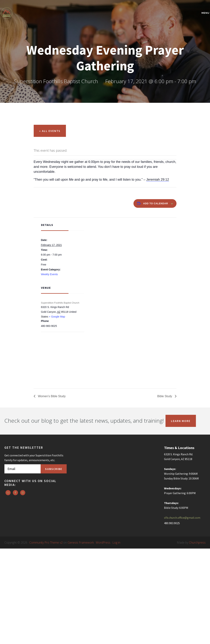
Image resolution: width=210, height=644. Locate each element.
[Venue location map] (60, 352)
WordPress (103, 542)
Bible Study (165, 396)
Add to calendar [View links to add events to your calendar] (156, 203)
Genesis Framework (81, 542)
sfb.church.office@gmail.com (182, 518)
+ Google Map (57, 317)
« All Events (50, 131)
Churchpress (197, 542)
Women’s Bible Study (51, 396)
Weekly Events (49, 274)
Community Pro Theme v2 (46, 542)
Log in (116, 542)
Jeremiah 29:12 (158, 180)
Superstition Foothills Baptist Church (33, 13)
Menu (206, 13)
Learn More (181, 421)
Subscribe (54, 469)
